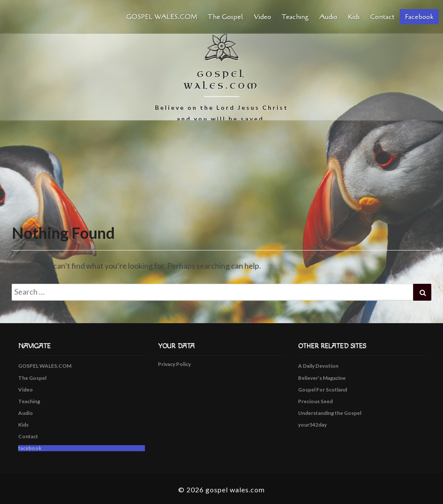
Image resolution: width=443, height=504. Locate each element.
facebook (419, 17)
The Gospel (226, 17)
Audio (328, 17)
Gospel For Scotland (323, 390)
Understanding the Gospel (330, 413)
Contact (382, 17)
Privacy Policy (174, 364)
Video (263, 17)
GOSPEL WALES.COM (162, 17)
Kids (354, 17)
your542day (312, 425)
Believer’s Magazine (322, 378)
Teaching (295, 17)
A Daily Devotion (318, 366)
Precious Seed (315, 401)
